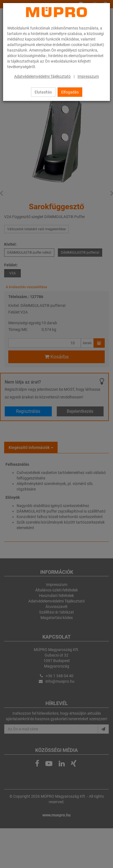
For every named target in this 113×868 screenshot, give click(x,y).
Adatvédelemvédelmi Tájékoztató (42, 76)
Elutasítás (43, 92)
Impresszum (88, 76)
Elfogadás (70, 92)
